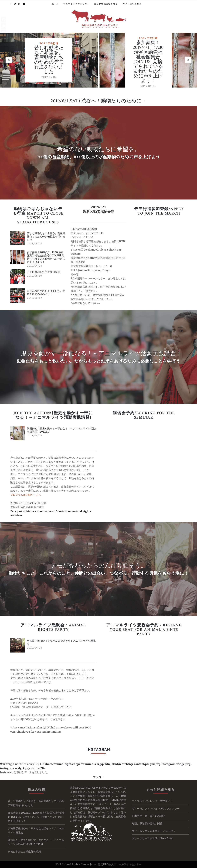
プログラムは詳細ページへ (26, 495)
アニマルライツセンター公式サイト (152, 801)
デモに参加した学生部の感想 (44, 272)
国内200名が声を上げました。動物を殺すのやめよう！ (46, 292)
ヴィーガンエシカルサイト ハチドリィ (154, 831)
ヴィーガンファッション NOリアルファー (156, 809)
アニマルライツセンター (76, 4)
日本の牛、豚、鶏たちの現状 (148, 816)
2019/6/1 (98, 207)
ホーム (55, 4)
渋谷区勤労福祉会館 (98, 212)
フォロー (98, 777)
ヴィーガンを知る (132, 4)
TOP (42, 43)
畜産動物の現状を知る (106, 4)
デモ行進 (53, 43)
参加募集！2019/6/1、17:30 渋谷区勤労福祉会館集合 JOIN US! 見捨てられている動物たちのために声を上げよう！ (148, 62)
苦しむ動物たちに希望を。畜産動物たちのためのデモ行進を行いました (49, 60)
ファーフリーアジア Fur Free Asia (152, 838)
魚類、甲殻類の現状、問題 (147, 823)
